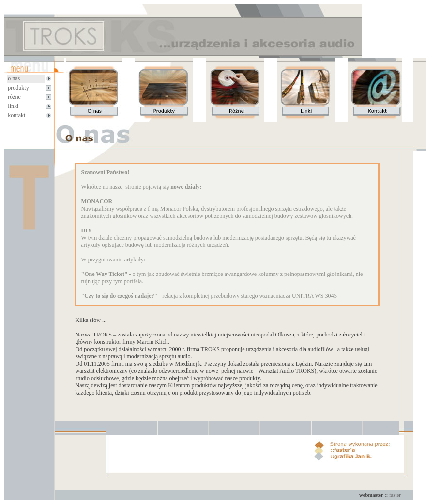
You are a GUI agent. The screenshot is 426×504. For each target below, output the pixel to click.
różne (14, 97)
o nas (14, 78)
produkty (18, 88)
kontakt (16, 115)
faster (395, 495)
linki (13, 106)
